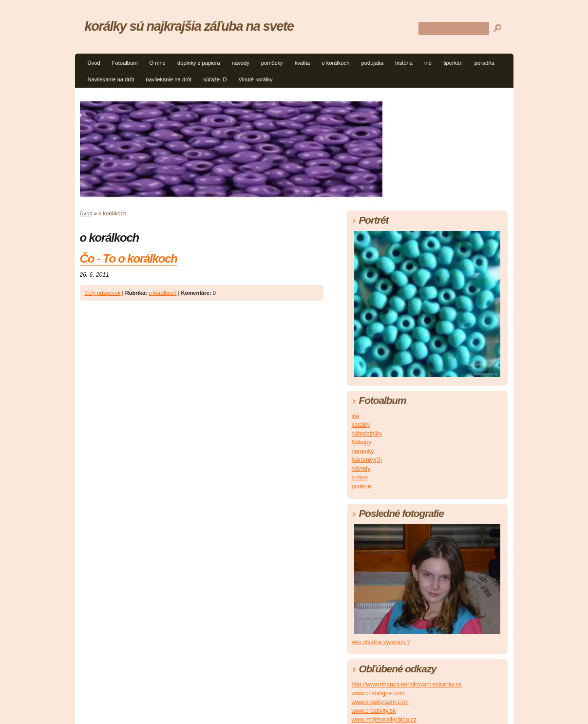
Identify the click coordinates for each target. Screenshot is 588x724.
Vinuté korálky (256, 79)
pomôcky (272, 63)
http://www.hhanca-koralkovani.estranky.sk (407, 685)
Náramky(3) (367, 460)
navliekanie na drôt (169, 79)
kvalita (303, 63)
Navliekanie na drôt (111, 79)
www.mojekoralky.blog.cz (384, 720)
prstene (361, 486)
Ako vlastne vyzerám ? (381, 642)
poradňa (484, 63)
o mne (360, 477)
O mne (157, 63)
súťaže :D (215, 79)
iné (428, 63)
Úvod (94, 63)
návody (241, 63)
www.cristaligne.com (378, 693)
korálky (361, 425)
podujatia (372, 63)
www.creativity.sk (374, 711)
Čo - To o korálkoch (129, 258)
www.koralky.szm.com (380, 702)
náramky (363, 451)
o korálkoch (335, 63)
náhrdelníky (367, 434)
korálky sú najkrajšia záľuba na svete (189, 26)
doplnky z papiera (199, 63)
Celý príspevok (103, 293)
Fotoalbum (125, 63)
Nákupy (362, 442)
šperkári (453, 63)
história (404, 63)
